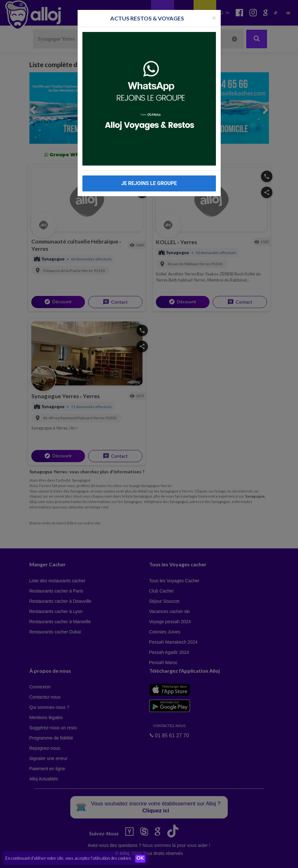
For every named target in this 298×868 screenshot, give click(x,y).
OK (141, 859)
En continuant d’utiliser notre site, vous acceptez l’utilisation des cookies (68, 858)
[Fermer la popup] (214, 17)
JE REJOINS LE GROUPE (149, 183)
